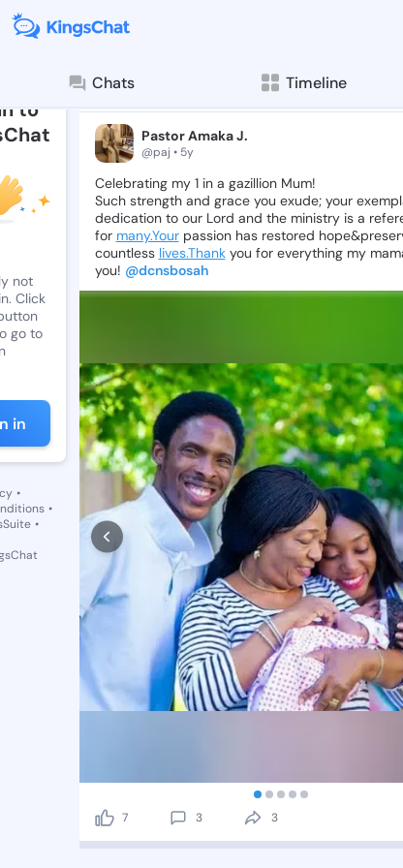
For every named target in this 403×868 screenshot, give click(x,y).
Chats (101, 83)
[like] (105, 818)
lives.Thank (192, 253)
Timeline (303, 83)
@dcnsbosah (167, 270)
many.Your (148, 235)
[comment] (178, 818)
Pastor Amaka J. (195, 136)
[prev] (107, 537)
